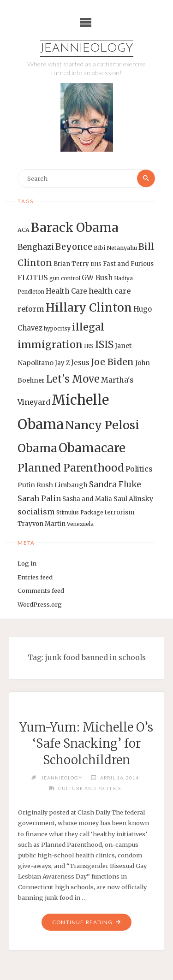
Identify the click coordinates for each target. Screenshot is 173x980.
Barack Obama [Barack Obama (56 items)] (75, 227)
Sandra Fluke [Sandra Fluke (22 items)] (115, 484)
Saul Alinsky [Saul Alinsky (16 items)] (133, 499)
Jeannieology (87, 49)
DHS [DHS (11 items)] (96, 264)
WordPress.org (40, 604)
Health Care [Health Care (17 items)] (66, 291)
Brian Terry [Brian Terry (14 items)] (71, 264)
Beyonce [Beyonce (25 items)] (74, 247)
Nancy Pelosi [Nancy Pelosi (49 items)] (102, 425)
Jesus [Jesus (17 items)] (80, 363)
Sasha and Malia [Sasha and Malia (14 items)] (87, 499)
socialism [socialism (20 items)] (36, 512)
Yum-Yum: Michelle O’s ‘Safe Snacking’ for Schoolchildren (86, 744)
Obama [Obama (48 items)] (37, 448)
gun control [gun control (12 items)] (65, 278)
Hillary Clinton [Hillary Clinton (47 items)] (89, 308)
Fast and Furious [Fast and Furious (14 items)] (128, 264)
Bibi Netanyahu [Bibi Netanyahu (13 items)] (115, 248)
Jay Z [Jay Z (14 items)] (62, 363)
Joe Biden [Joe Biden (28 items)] (112, 362)
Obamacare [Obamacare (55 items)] (92, 448)
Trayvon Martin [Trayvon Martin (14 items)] (42, 524)
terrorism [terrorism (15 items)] (120, 512)
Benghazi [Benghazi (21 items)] (36, 247)
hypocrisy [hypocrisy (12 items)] (57, 329)
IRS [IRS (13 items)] (89, 346)
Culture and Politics (89, 788)
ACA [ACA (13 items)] (24, 230)
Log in (27, 563)
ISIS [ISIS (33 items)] (104, 345)
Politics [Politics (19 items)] (139, 469)
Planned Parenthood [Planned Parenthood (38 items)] (71, 468)
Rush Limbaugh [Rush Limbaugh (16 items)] (62, 485)
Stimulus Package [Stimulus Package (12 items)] (80, 513)
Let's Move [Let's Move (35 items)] (73, 379)
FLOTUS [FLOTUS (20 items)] (33, 277)
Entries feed (35, 577)
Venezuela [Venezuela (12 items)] (80, 524)
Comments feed (41, 590)
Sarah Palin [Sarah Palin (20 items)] (39, 498)
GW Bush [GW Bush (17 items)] (97, 278)
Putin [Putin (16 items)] (26, 485)
